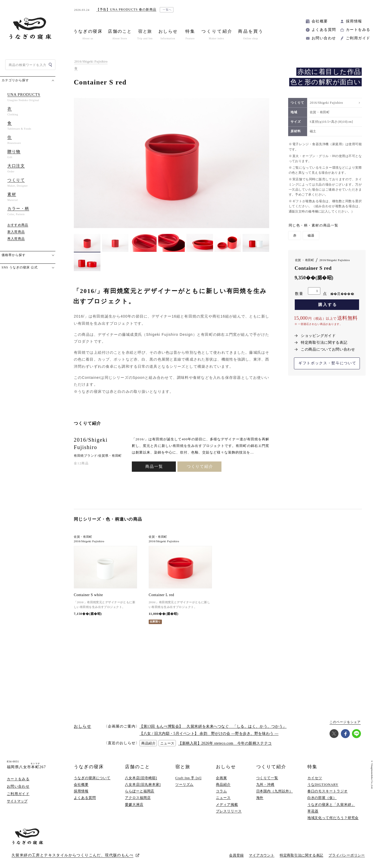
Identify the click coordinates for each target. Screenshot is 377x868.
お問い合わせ (324, 38)
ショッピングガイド (318, 336)
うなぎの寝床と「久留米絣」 (331, 805)
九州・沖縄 (265, 784)
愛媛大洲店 (134, 805)
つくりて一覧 (267, 778)
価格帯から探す (14, 255)
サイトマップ (17, 801)
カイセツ (315, 778)
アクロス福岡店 (138, 798)
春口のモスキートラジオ (328, 791)
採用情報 (354, 21)
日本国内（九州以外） (275, 791)
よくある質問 (324, 30)
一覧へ (167, 10)
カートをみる (358, 30)
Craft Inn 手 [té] (188, 778)
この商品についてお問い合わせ (328, 349)
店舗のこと (137, 767)
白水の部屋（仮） (322, 798)
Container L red (161, 595)
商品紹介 (223, 784)
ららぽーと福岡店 (140, 791)
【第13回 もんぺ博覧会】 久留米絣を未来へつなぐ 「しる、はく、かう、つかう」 (213, 726)
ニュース (223, 798)
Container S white (88, 595)
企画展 (221, 778)
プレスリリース (229, 811)
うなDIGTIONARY (323, 784)
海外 (260, 798)
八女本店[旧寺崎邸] (141, 778)
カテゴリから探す (15, 80)
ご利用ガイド (358, 38)
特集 (312, 767)
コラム (221, 791)
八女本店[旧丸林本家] (143, 784)
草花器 (313, 811)
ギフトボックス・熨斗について (327, 363)
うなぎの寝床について (92, 778)
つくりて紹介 (200, 466)
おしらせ (226, 767)
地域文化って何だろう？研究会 (333, 818)
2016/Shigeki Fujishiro (91, 62)
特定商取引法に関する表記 (324, 343)
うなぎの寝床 (89, 767)
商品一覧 (154, 466)
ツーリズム (185, 784)
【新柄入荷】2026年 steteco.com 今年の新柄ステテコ (225, 743)
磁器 (311, 235)
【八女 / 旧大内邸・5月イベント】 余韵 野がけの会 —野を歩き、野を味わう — (209, 733)
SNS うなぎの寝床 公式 (20, 267)
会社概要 (320, 21)
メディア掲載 (227, 805)
